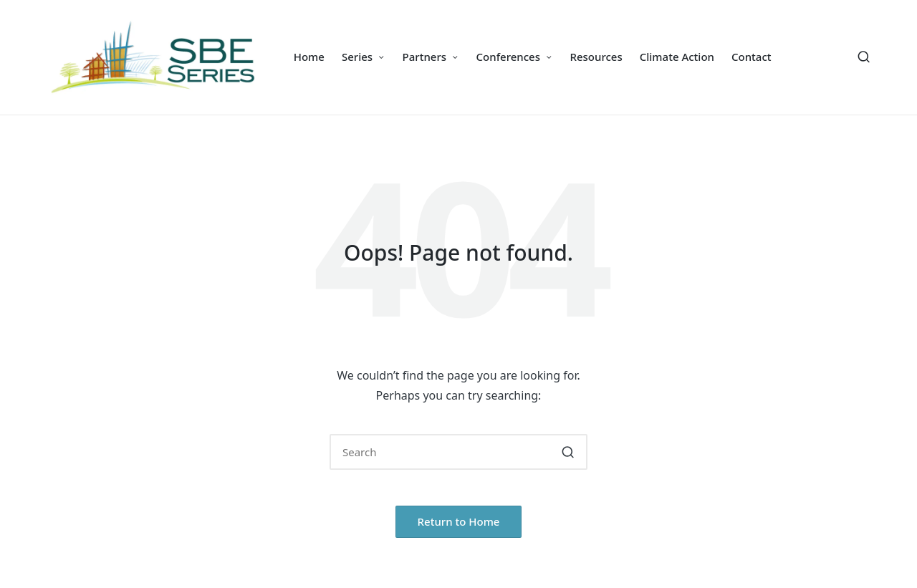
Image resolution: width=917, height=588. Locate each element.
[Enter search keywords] (458, 452)
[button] (568, 452)
